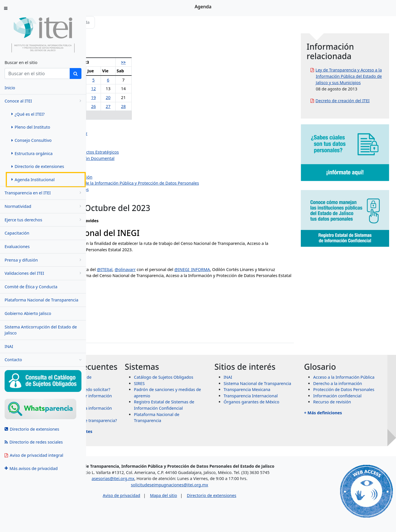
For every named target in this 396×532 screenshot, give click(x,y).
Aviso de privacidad (167, 508)
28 (178, 106)
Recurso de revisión (352, 414)
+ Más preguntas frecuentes (141, 453)
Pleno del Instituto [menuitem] (31, 127)
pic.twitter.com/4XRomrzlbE (245, 282)
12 (155, 89)
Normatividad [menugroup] (44, 206)
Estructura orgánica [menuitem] (32, 153)
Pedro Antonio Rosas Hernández (133, 133)
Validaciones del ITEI (44, 273)
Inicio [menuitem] (10, 88)
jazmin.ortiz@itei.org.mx (119, 327)
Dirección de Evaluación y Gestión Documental (147, 158)
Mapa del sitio (208, 508)
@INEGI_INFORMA (270, 269)
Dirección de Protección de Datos (134, 189)
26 (155, 106)
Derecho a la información (357, 389)
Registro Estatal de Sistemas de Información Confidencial (216, 414)
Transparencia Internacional (289, 402)
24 (129, 106)
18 (142, 97)
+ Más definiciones (342, 425)
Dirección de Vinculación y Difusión (136, 177)
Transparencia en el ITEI (44, 193)
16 (115, 97)
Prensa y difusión (44, 260)
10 (129, 89)
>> (178, 62)
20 (166, 97)
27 (166, 106)
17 (129, 97)
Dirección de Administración (129, 165)
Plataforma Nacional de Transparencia (41, 300)
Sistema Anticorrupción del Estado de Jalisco (41, 330)
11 (142, 89)
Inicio (104, 22)
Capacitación (17, 233)
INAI (9, 346)
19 (155, 97)
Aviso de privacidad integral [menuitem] (34, 455)
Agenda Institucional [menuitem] (33, 180)
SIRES (197, 389)
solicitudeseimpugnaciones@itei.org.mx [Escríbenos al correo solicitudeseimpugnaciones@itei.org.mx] (215, 497)
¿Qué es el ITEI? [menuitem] (28, 114)
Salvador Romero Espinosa (128, 140)
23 (115, 106)
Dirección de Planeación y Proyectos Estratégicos (149, 152)
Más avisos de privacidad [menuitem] (31, 468)
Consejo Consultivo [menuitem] (32, 140)
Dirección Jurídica (119, 171)
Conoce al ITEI (44, 101)
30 (115, 115)
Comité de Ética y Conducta (31, 287)
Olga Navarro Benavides (125, 127)
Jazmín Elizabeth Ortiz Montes (131, 146)
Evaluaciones (17, 246)
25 (142, 106)
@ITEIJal (182, 269)
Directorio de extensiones (257, 508)
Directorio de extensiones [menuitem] (38, 166)
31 (129, 115)
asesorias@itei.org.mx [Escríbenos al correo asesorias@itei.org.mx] (158, 491)
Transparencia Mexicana (286, 396)
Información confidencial (357, 408)
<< (101, 62)
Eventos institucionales (124, 196)
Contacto (43, 360)
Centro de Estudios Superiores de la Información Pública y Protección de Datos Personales (189, 183)
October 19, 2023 (145, 293)
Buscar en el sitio (21, 62)
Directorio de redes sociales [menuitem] (34, 442)
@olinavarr (202, 269)
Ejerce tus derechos (44, 220)
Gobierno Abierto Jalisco (28, 313)
